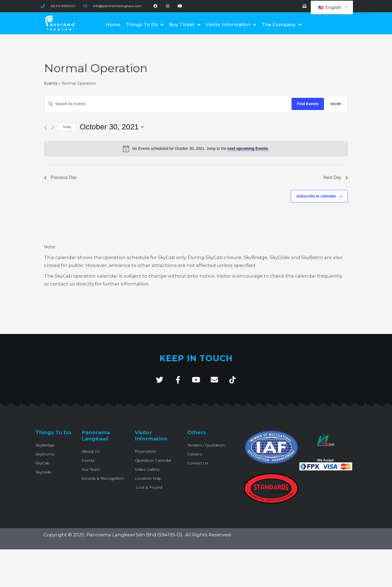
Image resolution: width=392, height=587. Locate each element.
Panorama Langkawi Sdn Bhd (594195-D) (134, 535)
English (330, 7)
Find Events (308, 104)
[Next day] (53, 127)
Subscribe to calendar (316, 196)
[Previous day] (46, 127)
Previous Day (60, 177)
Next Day (336, 177)
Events (51, 83)
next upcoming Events (248, 148)
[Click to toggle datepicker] (112, 127)
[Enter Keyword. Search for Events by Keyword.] (168, 104)
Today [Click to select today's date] (67, 127)
